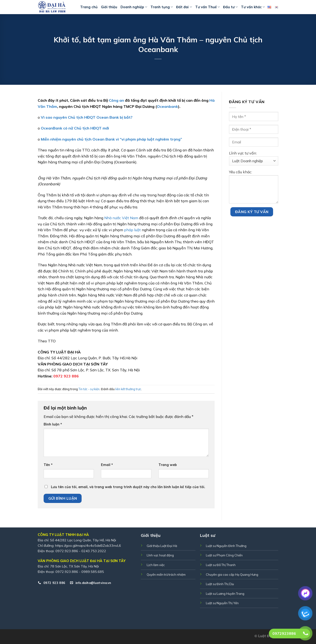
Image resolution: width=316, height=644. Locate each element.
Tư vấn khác (253, 7)
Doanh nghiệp (134, 7)
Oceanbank (167, 106)
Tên (48, 465)
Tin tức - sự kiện (89, 389)
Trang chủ (89, 7)
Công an (116, 100)
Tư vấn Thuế (208, 7)
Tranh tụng (162, 7)
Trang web (168, 465)
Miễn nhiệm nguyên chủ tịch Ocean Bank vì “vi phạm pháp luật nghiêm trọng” (111, 139)
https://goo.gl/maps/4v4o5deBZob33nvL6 (88, 546)
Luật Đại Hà (268, 636)
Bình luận (53, 424)
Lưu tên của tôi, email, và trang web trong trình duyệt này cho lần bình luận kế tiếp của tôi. (128, 487)
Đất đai (184, 7)
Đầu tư (230, 7)
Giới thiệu (109, 7)
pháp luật (132, 230)
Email (107, 465)
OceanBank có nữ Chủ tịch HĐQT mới (75, 128)
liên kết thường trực (128, 389)
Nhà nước (113, 218)
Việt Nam (130, 218)
